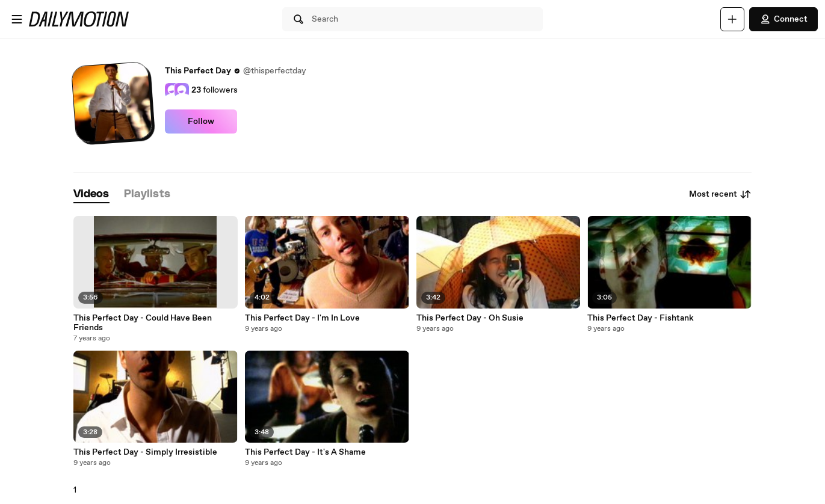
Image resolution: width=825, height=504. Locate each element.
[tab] (91, 195)
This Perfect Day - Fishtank (641, 318)
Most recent (720, 194)
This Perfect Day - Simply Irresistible (145, 452)
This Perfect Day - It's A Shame (305, 452)
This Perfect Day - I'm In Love (302, 318)
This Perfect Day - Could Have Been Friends (143, 323)
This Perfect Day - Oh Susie (470, 318)
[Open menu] (17, 19)
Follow (201, 121)
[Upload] (732, 19)
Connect (783, 19)
